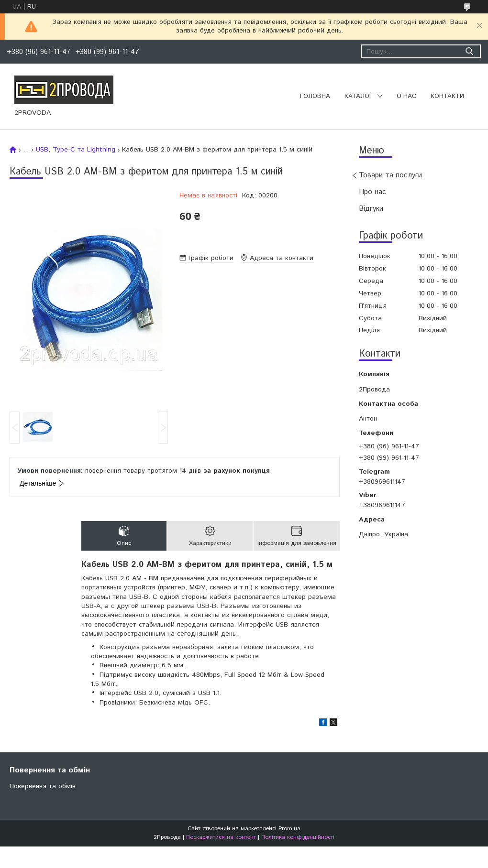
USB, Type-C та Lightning (76, 150)
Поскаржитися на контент (221, 837)
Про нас (372, 192)
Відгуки (371, 209)
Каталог (359, 96)
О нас (406, 96)
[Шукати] (469, 51)
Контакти (447, 96)
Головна (315, 96)
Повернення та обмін (43, 786)
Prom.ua (289, 829)
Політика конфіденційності (298, 837)
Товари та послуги (390, 175)
